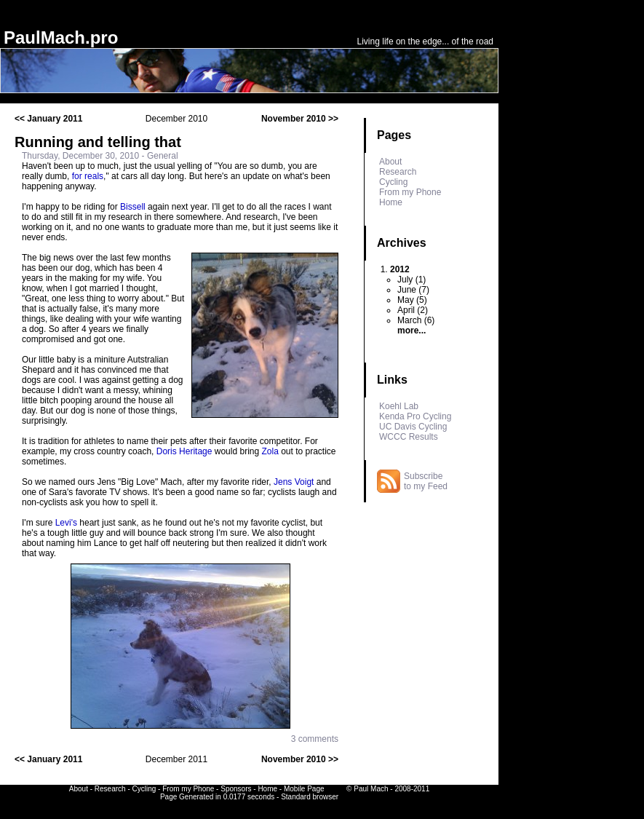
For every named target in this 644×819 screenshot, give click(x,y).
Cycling (393, 182)
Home (391, 202)
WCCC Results (409, 437)
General (163, 156)
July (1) (412, 280)
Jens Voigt (294, 482)
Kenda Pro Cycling (415, 416)
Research (398, 172)
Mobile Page (304, 789)
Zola (270, 451)
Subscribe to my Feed (426, 481)
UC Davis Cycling (413, 427)
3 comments (315, 739)
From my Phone (410, 192)
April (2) (413, 310)
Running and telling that (98, 142)
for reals (88, 176)
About (390, 162)
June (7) (413, 290)
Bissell (133, 207)
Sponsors (236, 789)
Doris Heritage (184, 451)
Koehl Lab (399, 406)
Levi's (66, 523)
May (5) (412, 300)
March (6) (416, 320)
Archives (402, 243)
